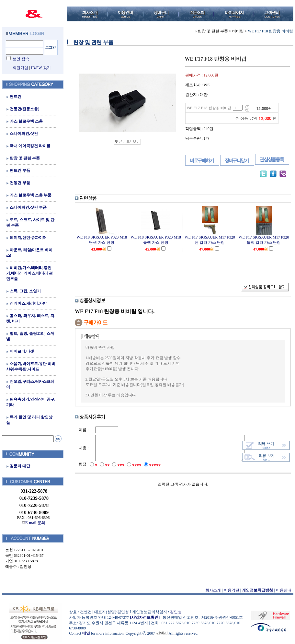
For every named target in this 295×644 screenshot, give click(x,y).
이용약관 (230, 590)
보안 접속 (19, 59)
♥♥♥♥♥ (151, 471)
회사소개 (211, 590)
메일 (84, 633)
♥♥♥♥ (133, 471)
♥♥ (103, 471)
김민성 (174, 612)
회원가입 (19, 68)
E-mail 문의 (32, 523)
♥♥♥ (116, 471)
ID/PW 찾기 (39, 68)
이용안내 (282, 590)
